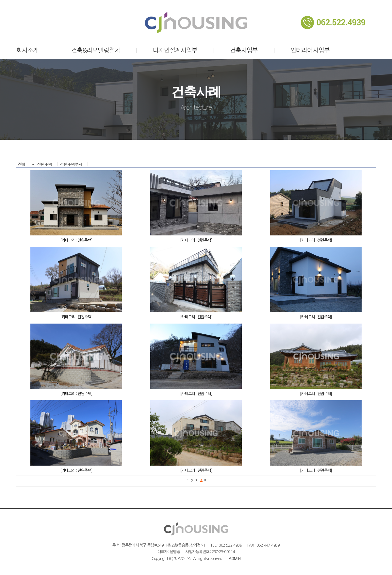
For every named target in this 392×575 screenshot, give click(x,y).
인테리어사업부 (310, 50)
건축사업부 (244, 50)
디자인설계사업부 (175, 50)
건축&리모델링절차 (96, 50)
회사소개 (27, 50)
